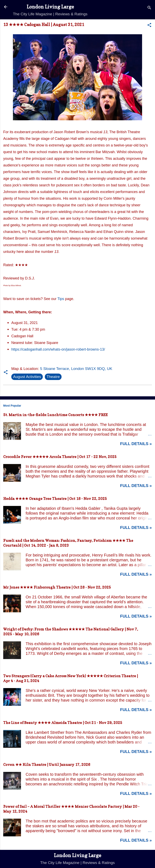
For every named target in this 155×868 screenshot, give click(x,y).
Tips (61, 299)
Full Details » (136, 444)
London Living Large (50, 7)
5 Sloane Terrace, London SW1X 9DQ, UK (76, 369)
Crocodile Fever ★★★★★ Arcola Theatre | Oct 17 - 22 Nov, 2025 (60, 457)
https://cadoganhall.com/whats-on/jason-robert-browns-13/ (58, 349)
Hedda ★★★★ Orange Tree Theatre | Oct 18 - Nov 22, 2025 (55, 499)
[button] (149, 26)
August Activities (27, 377)
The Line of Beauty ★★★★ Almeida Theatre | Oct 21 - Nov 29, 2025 (63, 723)
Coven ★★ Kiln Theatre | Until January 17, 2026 (47, 765)
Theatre (53, 377)
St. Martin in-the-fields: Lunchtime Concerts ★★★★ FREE (56, 415)
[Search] (149, 8)
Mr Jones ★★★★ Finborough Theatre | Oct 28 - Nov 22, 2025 (57, 587)
